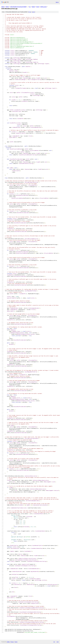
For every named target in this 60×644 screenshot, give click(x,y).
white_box (43, 7)
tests (38, 7)
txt (54, 642)
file (30, 12)
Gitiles (8, 642)
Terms (16, 642)
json (58, 642)
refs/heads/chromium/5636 (18, 7)
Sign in (57, 2)
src (30, 7)
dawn (3, 7)
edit (34, 12)
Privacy (12, 642)
